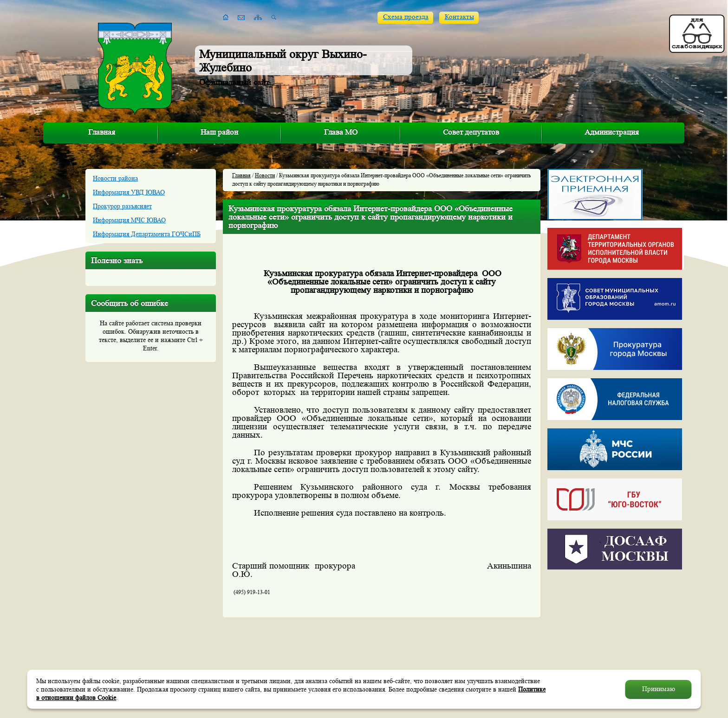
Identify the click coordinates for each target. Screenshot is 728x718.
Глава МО (341, 132)
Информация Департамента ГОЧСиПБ (147, 234)
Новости (265, 175)
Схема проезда (406, 17)
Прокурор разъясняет (122, 206)
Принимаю (659, 689)
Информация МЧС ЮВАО (129, 220)
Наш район (219, 132)
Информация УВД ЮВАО (129, 192)
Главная (102, 132)
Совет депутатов (471, 132)
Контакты (459, 17)
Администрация (612, 132)
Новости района (115, 178)
